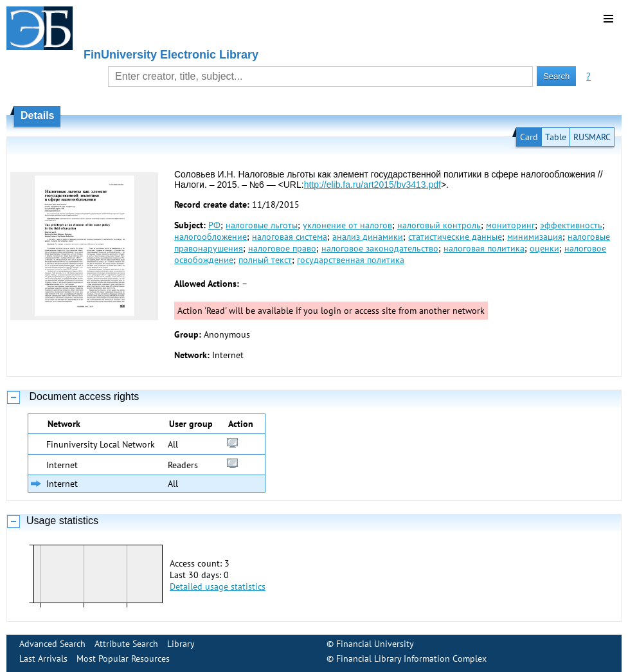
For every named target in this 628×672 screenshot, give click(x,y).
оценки (544, 248)
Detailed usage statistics (218, 586)
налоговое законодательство (380, 248)
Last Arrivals (43, 658)
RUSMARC (592, 137)
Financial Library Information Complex (411, 658)
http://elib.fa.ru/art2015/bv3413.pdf (372, 185)
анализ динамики (368, 237)
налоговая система (290, 237)
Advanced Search (52, 644)
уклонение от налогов (347, 225)
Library (181, 644)
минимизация (535, 237)
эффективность (571, 225)
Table (556, 137)
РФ (214, 225)
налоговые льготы (262, 225)
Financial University (375, 644)
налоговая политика (484, 248)
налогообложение (211, 237)
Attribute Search (126, 644)
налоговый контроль (439, 225)
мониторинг (510, 225)
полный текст (265, 260)
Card (529, 137)
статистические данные (455, 237)
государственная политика (351, 260)
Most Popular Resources (123, 658)
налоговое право (282, 248)
